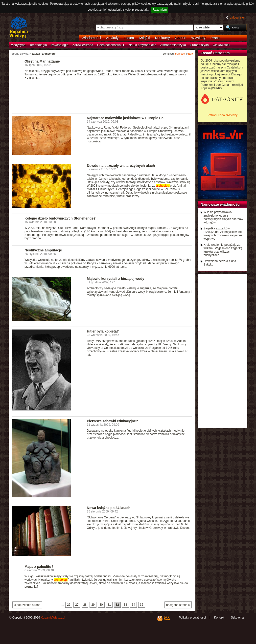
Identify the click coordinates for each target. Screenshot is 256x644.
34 (133, 605)
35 (142, 605)
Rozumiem (160, 10)
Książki (144, 38)
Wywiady (198, 38)
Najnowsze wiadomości (221, 204)
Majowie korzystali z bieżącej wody (116, 279)
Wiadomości (91, 38)
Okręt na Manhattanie (42, 61)
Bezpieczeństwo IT (111, 45)
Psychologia (60, 45)
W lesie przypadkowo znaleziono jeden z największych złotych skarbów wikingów (223, 217)
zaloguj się (237, 18)
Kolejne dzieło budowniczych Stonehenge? (60, 218)
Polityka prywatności (192, 618)
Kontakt (219, 618)
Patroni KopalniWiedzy (223, 115)
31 (109, 605)
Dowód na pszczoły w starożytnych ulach (121, 166)
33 (125, 605)
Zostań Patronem (215, 53)
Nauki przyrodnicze (142, 45)
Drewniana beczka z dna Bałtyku (220, 263)
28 (85, 605)
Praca (215, 38)
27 (77, 605)
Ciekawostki (221, 45)
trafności (180, 54)
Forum (129, 38)
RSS (167, 618)
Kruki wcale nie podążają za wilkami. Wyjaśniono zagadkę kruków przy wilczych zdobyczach (223, 250)
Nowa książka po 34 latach (109, 508)
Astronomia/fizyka (173, 45)
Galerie (181, 38)
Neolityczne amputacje (43, 250)
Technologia (38, 45)
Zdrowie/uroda (83, 45)
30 (101, 605)
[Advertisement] (102, 99)
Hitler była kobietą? (103, 331)
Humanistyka (199, 45)
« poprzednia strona (27, 605)
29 (93, 605)
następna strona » (178, 605)
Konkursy (163, 38)
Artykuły (112, 38)
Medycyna (18, 45)
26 (69, 605)
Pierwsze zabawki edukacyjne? (112, 421)
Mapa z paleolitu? (39, 567)
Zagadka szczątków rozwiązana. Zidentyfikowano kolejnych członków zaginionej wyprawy (223, 234)
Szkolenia (237, 618)
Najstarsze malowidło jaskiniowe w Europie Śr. (125, 118)
